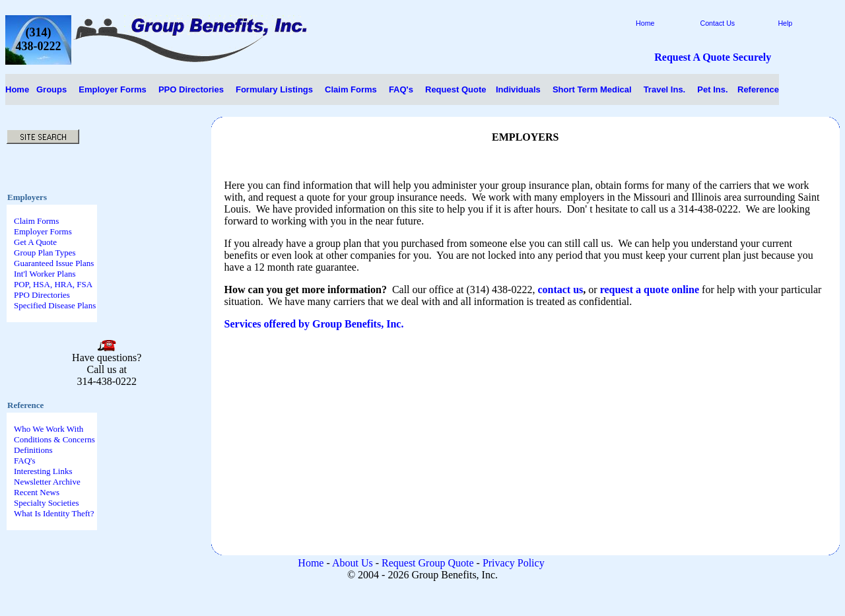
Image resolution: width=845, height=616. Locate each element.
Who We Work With (49, 429)
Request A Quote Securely (713, 57)
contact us (560, 290)
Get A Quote (35, 242)
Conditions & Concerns (54, 439)
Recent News (37, 492)
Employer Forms (43, 231)
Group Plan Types (45, 253)
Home (17, 89)
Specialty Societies (47, 503)
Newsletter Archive (47, 482)
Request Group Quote (428, 563)
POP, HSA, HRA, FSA (53, 284)
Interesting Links (43, 471)
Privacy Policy (514, 563)
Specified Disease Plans (55, 305)
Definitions (33, 450)
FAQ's (24, 461)
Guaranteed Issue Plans (54, 263)
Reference (758, 89)
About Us (353, 563)
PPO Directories (42, 295)
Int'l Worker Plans (45, 274)
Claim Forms (36, 221)
